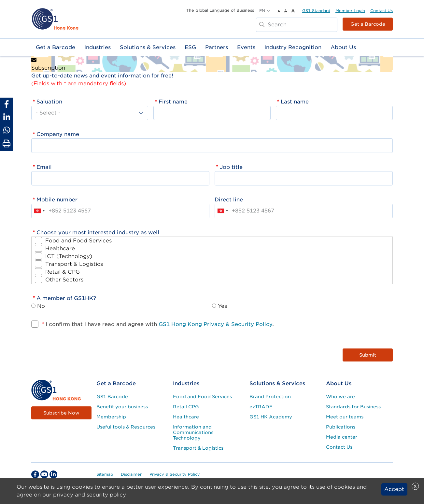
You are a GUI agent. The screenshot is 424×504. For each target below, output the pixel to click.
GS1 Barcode (112, 397)
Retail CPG (186, 407)
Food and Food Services (78, 241)
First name (173, 102)
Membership (111, 417)
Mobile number (57, 200)
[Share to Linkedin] (7, 117)
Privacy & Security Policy (175, 474)
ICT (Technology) (69, 256)
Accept (394, 489)
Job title (231, 167)
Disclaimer (131, 474)
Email (44, 167)
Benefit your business (122, 407)
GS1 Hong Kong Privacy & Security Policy (215, 324)
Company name (58, 134)
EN (262, 11)
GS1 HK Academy (271, 417)
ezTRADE (261, 407)
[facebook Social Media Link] (35, 474)
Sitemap (105, 474)
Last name (295, 102)
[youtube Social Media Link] (44, 474)
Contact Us (382, 11)
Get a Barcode (368, 24)
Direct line (229, 200)
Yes (222, 306)
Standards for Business (353, 407)
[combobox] (39, 211)
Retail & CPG (63, 272)
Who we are (340, 397)
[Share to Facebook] (7, 104)
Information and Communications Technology (193, 432)
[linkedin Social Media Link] (53, 474)
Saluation (49, 102)
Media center (342, 437)
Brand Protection (270, 397)
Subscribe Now (61, 413)
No (41, 306)
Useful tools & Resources (126, 427)
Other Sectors (64, 280)
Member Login (350, 11)
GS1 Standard (316, 11)
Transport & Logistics (74, 264)
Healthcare (60, 248)
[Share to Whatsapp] (7, 130)
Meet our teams (345, 417)
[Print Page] (7, 144)
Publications (341, 427)
